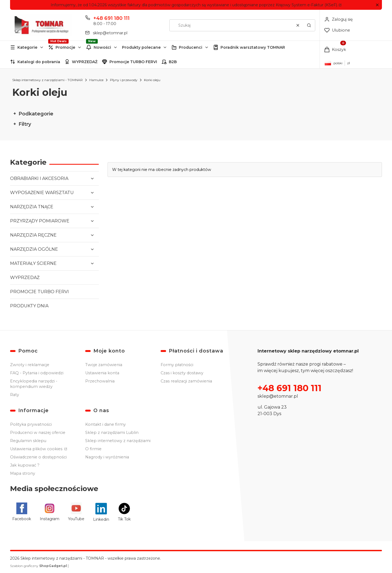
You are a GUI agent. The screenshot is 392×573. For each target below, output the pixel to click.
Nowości (102, 47)
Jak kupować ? (25, 465)
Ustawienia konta (102, 373)
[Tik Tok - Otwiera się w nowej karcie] (124, 512)
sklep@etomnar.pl (278, 396)
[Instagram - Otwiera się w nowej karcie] (50, 512)
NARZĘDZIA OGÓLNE (34, 249)
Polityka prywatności (31, 424)
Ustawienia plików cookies (37, 449)
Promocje (65, 47)
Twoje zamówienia (104, 365)
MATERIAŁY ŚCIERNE (33, 263)
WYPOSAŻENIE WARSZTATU (42, 193)
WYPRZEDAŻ (85, 62)
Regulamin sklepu (28, 441)
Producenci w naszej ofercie (38, 433)
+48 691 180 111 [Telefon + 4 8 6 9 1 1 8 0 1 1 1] (111, 18)
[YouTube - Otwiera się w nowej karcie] (76, 512)
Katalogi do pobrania (39, 62)
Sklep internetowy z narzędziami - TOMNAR (48, 80)
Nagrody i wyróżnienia (107, 457)
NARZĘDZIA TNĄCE (32, 207)
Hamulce (96, 80)
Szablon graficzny (39, 566)
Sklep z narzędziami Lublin (112, 433)
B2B (173, 62)
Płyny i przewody (124, 80)
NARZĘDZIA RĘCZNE (33, 235)
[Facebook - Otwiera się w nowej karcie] (22, 512)
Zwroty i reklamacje (30, 365)
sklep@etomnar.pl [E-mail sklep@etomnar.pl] (110, 33)
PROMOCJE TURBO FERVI (39, 292)
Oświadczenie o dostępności (38, 457)
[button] (377, 5)
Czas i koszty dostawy (182, 373)
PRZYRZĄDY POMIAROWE (40, 221)
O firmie (93, 449)
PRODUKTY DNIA (29, 306)
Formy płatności (177, 365)
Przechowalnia (100, 381)
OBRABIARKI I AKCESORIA (39, 178)
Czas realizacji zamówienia (186, 381)
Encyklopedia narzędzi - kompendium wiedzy (34, 384)
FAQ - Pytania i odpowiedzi (37, 373)
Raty (15, 395)
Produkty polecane (141, 47)
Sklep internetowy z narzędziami (118, 441)
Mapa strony (23, 473)
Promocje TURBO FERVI (133, 62)
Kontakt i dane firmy (105, 424)
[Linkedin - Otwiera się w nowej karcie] (101, 512)
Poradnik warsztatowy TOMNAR (253, 47)
